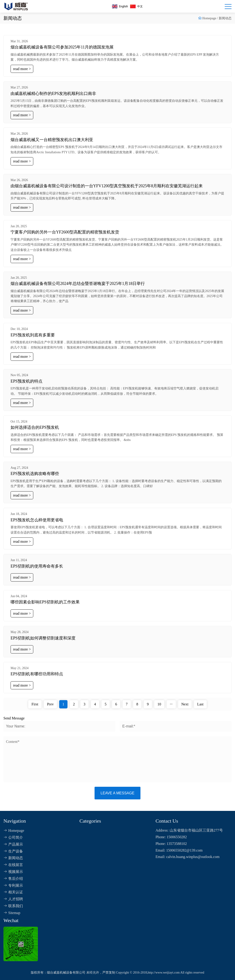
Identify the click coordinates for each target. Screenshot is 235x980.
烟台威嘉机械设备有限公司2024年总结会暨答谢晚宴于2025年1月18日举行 (78, 284)
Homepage (209, 18)
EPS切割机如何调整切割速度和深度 (43, 638)
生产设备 (13, 851)
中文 (136, 6)
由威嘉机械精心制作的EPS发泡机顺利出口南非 (53, 94)
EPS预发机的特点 (27, 381)
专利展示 (13, 885)
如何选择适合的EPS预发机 (35, 427)
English (120, 6)
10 (159, 704)
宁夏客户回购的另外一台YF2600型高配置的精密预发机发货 (65, 232)
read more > (22, 69)
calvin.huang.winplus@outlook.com (193, 857)
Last (200, 704)
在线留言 (13, 865)
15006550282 (177, 837)
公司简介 (13, 837)
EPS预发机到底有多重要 (33, 335)
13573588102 (177, 844)
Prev (50, 704)
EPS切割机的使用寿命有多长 (37, 566)
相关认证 (13, 892)
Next (185, 704)
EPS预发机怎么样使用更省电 (37, 520)
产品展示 (13, 844)
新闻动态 (225, 18)
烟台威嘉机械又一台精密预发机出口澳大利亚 (52, 140)
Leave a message (117, 793)
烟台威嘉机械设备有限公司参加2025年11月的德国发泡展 (62, 47)
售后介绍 (13, 879)
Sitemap (12, 913)
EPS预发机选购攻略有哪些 (35, 474)
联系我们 (13, 906)
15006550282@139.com (184, 850)
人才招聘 (13, 899)
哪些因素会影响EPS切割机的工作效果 (45, 602)
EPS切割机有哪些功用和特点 (37, 674)
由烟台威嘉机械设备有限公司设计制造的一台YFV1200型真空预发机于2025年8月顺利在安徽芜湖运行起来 (107, 186)
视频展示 (13, 872)
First (35, 704)
